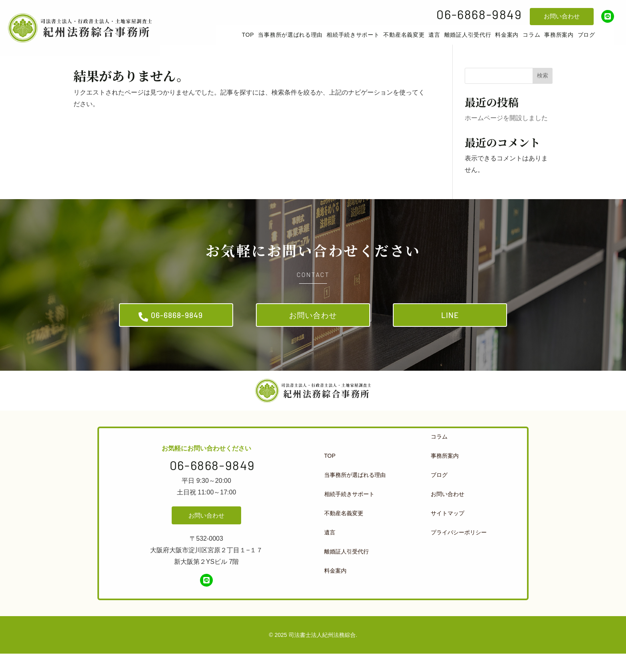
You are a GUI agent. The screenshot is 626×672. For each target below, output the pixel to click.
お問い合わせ (562, 16)
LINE (450, 330)
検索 (543, 87)
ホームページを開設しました (506, 129)
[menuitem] (261, 41)
